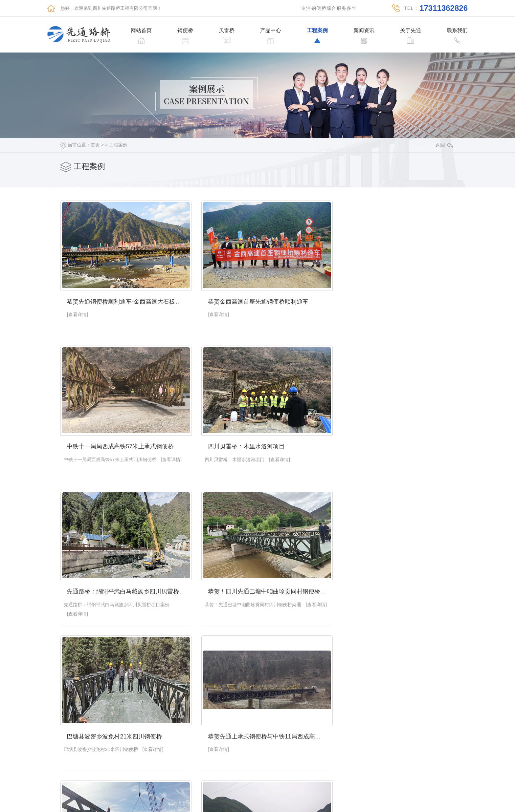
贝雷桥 (227, 31)
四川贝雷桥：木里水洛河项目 (105, 439)
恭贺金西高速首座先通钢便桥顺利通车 (252, 298)
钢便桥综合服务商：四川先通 (374, 581)
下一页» (336, 785)
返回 (444, 145)
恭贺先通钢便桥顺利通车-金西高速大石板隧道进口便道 (126, 298)
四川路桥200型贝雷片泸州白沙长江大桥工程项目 (261, 722)
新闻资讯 (364, 31)
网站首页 (141, 31)
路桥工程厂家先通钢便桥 (369, 722)
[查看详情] (78, 311)
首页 (95, 145)
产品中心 (271, 31)
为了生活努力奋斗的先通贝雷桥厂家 (114, 722)
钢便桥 (185, 31)
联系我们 (457, 31)
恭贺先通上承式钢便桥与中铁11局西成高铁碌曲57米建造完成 (261, 581)
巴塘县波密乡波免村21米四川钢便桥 (114, 581)
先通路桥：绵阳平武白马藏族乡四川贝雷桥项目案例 (261, 439)
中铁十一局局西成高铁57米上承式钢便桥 (390, 298)
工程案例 (317, 31)
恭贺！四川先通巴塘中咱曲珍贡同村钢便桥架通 (395, 439)
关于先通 (411, 31)
